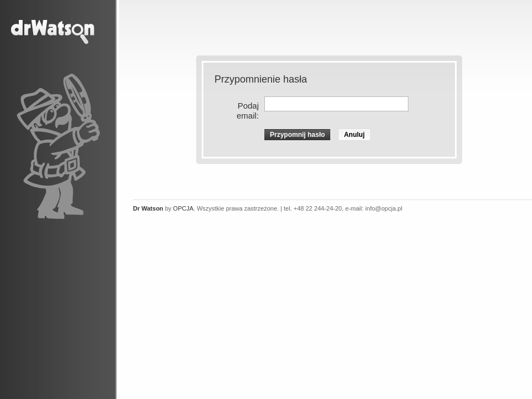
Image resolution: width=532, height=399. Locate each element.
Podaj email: (248, 111)
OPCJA (183, 208)
